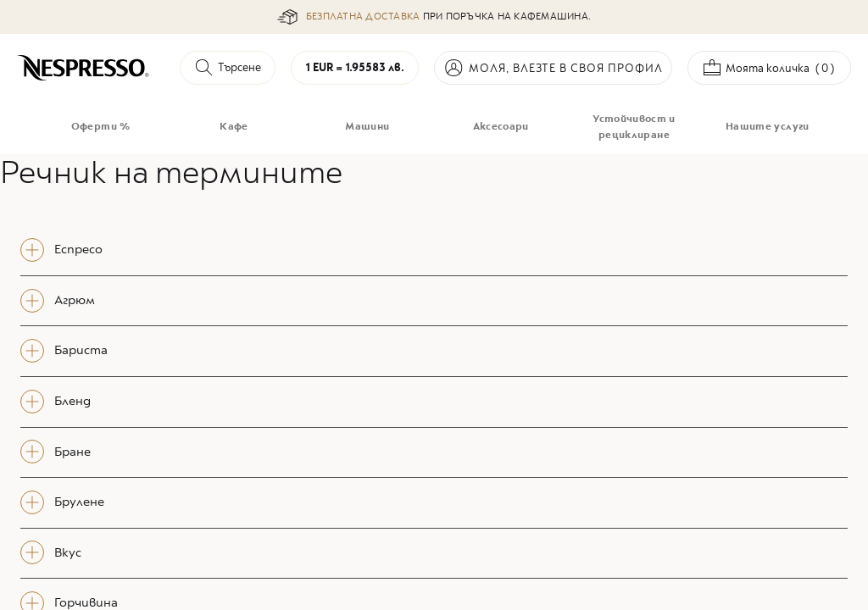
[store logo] (83, 68)
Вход (553, 68)
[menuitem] (100, 128)
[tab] (434, 250)
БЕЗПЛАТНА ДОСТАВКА (363, 17)
